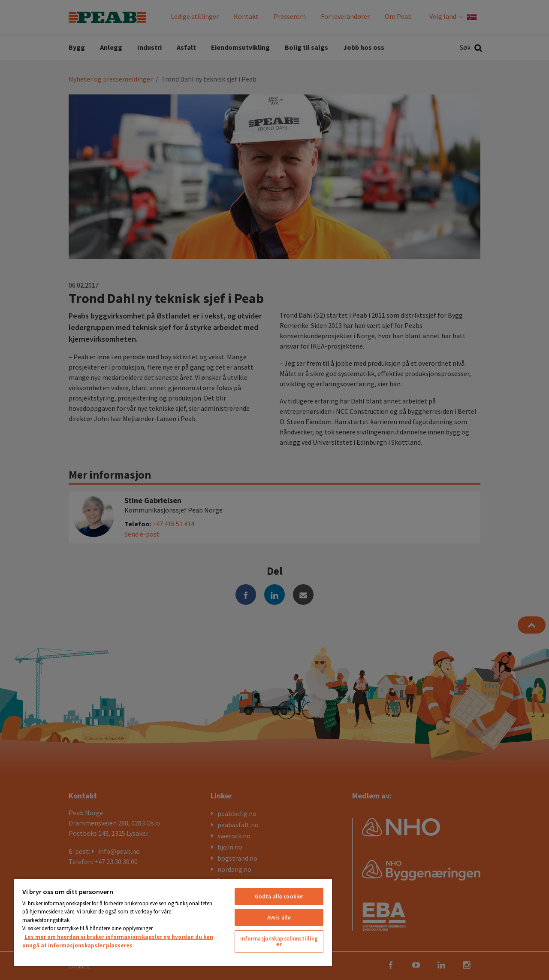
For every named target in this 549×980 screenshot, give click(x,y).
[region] (173, 922)
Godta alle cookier (279, 897)
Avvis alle (279, 918)
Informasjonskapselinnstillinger (279, 941)
